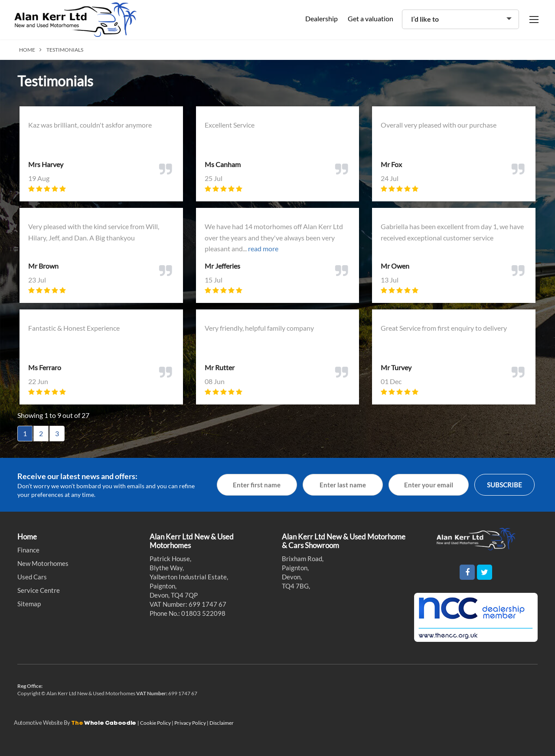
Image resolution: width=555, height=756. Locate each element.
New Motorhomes (43, 563)
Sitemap (29, 604)
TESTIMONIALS (65, 50)
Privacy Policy (191, 723)
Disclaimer (222, 723)
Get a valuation (371, 18)
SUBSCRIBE (504, 485)
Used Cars (32, 577)
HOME (27, 50)
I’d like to (425, 19)
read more (263, 248)
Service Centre (39, 590)
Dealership (322, 18)
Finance (28, 550)
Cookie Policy (156, 723)
